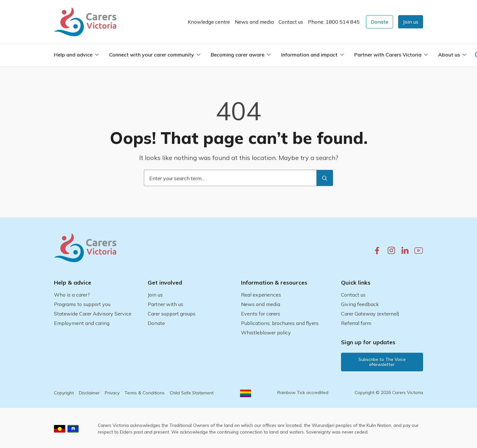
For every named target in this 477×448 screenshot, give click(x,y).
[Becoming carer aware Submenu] (269, 55)
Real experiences (261, 295)
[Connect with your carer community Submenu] (198, 55)
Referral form (356, 323)
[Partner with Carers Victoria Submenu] (426, 55)
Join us (155, 295)
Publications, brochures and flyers (280, 323)
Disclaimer (89, 393)
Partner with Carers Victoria (388, 55)
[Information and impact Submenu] (342, 55)
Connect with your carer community (152, 55)
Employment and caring (82, 323)
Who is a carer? (72, 295)
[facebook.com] (377, 250)
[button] (411, 22)
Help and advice (73, 55)
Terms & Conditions (145, 393)
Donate (156, 323)
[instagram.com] (391, 250)
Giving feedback (360, 304)
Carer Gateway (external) (370, 314)
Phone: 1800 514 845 (334, 22)
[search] (325, 178)
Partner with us (165, 304)
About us (449, 55)
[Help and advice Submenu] (97, 55)
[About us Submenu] (464, 55)
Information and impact (309, 55)
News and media (254, 22)
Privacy (112, 393)
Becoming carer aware (238, 55)
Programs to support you (82, 304)
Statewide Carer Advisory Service (93, 314)
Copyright (64, 393)
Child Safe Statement (192, 393)
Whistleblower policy (266, 333)
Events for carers (261, 314)
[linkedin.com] (405, 250)
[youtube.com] (419, 251)
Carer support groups (172, 314)
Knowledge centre (209, 22)
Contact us (291, 22)
